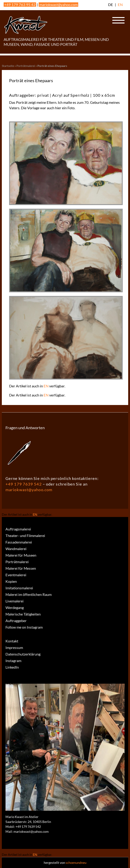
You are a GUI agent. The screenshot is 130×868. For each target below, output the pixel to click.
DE (111, 5)
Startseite (8, 66)
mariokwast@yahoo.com (59, 5)
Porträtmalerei (26, 66)
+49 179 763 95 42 (20, 5)
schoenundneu (76, 863)
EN (120, 5)
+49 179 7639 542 (24, 484)
